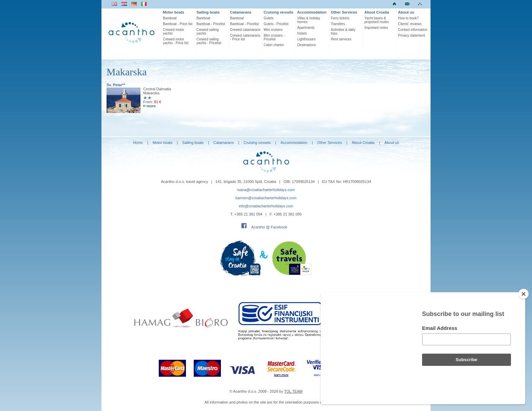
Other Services (344, 12)
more (151, 106)
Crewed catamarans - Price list (245, 37)
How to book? (408, 18)
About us (406, 12)
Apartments (306, 28)
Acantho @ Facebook (269, 227)
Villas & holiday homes (309, 20)
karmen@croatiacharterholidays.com (266, 198)
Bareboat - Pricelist (211, 24)
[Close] (524, 294)
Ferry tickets (340, 18)
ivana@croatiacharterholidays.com (266, 190)
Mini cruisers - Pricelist (274, 37)
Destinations (307, 45)
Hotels (302, 33)
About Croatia (377, 12)
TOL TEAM (293, 391)
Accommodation (312, 12)
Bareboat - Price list (178, 24)
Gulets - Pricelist (276, 24)
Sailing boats (208, 12)
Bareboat (170, 18)
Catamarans (241, 12)
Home (138, 143)
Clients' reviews (410, 24)
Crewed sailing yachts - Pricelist (209, 41)
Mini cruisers (273, 30)
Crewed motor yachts (174, 32)
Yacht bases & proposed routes (377, 20)
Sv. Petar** (116, 85)
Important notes (376, 28)
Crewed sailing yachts (208, 32)
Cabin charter (274, 45)
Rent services (341, 39)
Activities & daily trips (343, 32)
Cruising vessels (278, 12)
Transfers (338, 24)
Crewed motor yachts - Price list (176, 41)
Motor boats (174, 12)
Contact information (413, 30)
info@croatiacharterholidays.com (266, 206)
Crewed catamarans (245, 30)
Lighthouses (306, 39)
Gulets (269, 18)
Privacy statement (411, 35)
